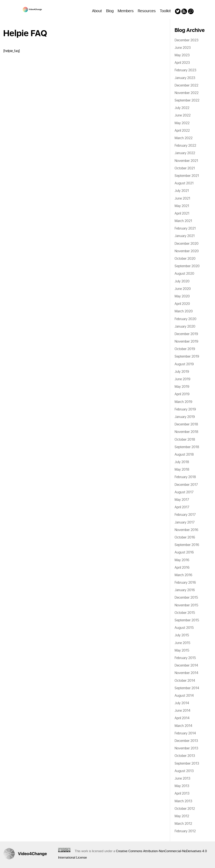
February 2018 (185, 477)
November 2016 (186, 530)
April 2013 (182, 793)
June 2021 (182, 198)
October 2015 (185, 613)
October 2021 (185, 168)
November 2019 (186, 342)
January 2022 (185, 153)
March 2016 (183, 575)
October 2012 (185, 809)
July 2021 (182, 191)
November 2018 (186, 432)
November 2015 (186, 605)
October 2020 (185, 259)
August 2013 (184, 771)
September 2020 (187, 266)
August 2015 (184, 628)
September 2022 (187, 100)
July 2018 (182, 462)
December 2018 (186, 424)
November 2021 (186, 161)
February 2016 (185, 583)
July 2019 (182, 372)
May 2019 (182, 387)
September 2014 (187, 688)
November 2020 (187, 251)
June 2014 (182, 711)
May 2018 (182, 470)
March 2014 (183, 726)
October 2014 (185, 681)
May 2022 (182, 123)
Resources (147, 11)
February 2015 (185, 658)
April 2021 (182, 213)
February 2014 (185, 733)
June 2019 (182, 379)
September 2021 (187, 176)
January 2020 (185, 327)
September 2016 (187, 545)
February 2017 (185, 515)
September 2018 (187, 447)
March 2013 (183, 801)
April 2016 (182, 568)
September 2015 (187, 620)
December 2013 (186, 741)
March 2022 (184, 138)
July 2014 (182, 703)
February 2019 (185, 409)
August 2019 (184, 364)
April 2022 (182, 131)
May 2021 (182, 206)
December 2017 (186, 485)
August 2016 (184, 552)
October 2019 (185, 349)
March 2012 (183, 824)
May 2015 (182, 650)
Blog (110, 11)
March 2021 (183, 221)
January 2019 (185, 417)
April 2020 (182, 304)
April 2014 (182, 718)
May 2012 (182, 816)
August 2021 (184, 183)
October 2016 (185, 537)
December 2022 (186, 85)
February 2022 (185, 146)
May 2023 (182, 55)
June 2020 (183, 289)
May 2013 (182, 786)
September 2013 (187, 764)
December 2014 (186, 665)
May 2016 (182, 560)
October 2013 (185, 756)
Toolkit (165, 11)
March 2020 (184, 311)
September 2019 (187, 356)
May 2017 (182, 500)
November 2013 (186, 748)
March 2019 (183, 402)
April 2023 (182, 63)
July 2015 (182, 635)
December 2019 (186, 334)
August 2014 (184, 696)
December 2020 (187, 244)
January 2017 (185, 522)
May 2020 (182, 296)
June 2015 (182, 643)
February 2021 (185, 228)
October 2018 (185, 440)
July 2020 (182, 281)
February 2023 (185, 70)
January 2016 (185, 590)
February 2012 (185, 831)
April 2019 (182, 394)
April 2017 (182, 507)
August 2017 (184, 492)
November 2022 (187, 93)
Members (126, 11)
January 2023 (185, 78)
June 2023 (183, 48)
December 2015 (186, 598)
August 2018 (184, 455)
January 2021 (185, 236)
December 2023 (186, 40)
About (97, 11)
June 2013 (182, 779)
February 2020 (185, 319)
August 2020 (184, 274)
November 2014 (186, 673)
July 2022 (182, 108)
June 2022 (183, 115)
